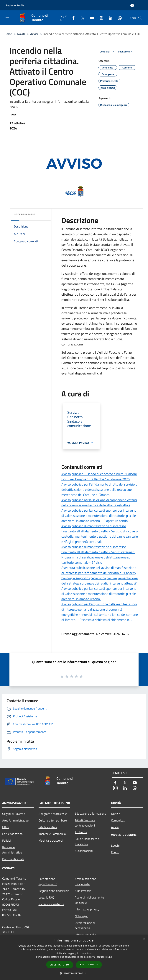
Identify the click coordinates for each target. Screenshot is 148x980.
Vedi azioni (126, 52)
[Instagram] (100, 18)
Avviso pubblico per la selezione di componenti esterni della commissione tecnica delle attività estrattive (99, 503)
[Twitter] (81, 18)
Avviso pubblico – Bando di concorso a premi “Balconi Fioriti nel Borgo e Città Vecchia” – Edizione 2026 (99, 477)
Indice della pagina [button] (25, 214)
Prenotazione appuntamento (48, 881)
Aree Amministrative (15, 820)
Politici (6, 840)
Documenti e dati (13, 859)
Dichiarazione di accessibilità (85, 925)
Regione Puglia (15, 5)
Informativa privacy (87, 909)
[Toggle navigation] (7, 17)
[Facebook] (72, 18)
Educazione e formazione (90, 814)
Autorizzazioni (84, 851)
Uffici (5, 827)
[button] (74, 973)
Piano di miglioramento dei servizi (89, 900)
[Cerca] (140, 18)
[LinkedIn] (109, 18)
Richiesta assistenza (51, 904)
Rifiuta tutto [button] (89, 964)
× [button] (144, 939)
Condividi (107, 52)
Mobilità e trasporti (51, 840)
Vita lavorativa (48, 827)
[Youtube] (91, 18)
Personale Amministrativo (12, 850)
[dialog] (74, 957)
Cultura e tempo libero (53, 820)
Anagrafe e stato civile (53, 814)
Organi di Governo (14, 814)
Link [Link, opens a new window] (110, 957)
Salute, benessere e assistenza (87, 841)
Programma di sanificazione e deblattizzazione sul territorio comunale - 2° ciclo (96, 560)
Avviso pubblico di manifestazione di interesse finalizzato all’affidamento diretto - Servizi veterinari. (98, 549)
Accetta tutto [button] (60, 965)
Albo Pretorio (83, 891)
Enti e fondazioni (13, 834)
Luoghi (115, 846)
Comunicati (118, 820)
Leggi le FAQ (46, 897)
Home (8, 34)
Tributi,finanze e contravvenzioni (85, 823)
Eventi (115, 852)
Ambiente (81, 832)
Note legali (82, 916)
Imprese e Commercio (52, 834)
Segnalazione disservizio (54, 891)
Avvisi (34, 34)
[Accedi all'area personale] (132, 5)
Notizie (116, 814)
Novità (21, 34)
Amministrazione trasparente (85, 881)
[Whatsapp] (118, 18)
